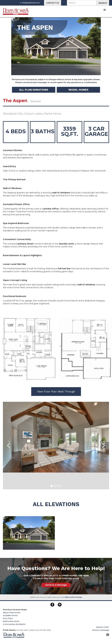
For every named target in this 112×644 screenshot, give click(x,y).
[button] (105, 10)
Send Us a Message (56, 585)
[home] (16, 10)
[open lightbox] (29, 533)
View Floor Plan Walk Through (56, 391)
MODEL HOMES (78, 90)
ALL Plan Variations (34, 90)
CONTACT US (53, 3)
